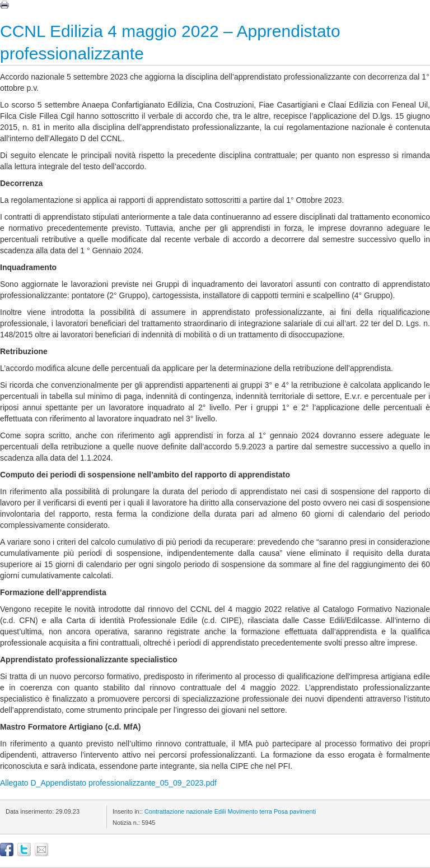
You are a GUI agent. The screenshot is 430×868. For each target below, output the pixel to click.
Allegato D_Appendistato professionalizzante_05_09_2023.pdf (108, 783)
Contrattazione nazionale (179, 811)
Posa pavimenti (295, 811)
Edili (220, 811)
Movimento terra (249, 811)
